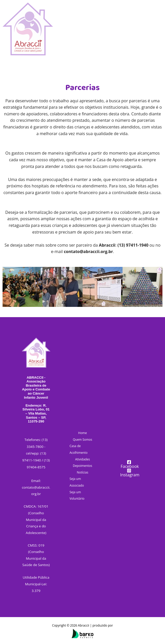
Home (83, 433)
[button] (8, 287)
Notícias (82, 472)
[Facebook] (129, 464)
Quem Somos (83, 440)
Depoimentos (82, 466)
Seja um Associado (77, 482)
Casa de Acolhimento (79, 449)
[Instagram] (129, 473)
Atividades (83, 459)
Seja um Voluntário (77, 495)
